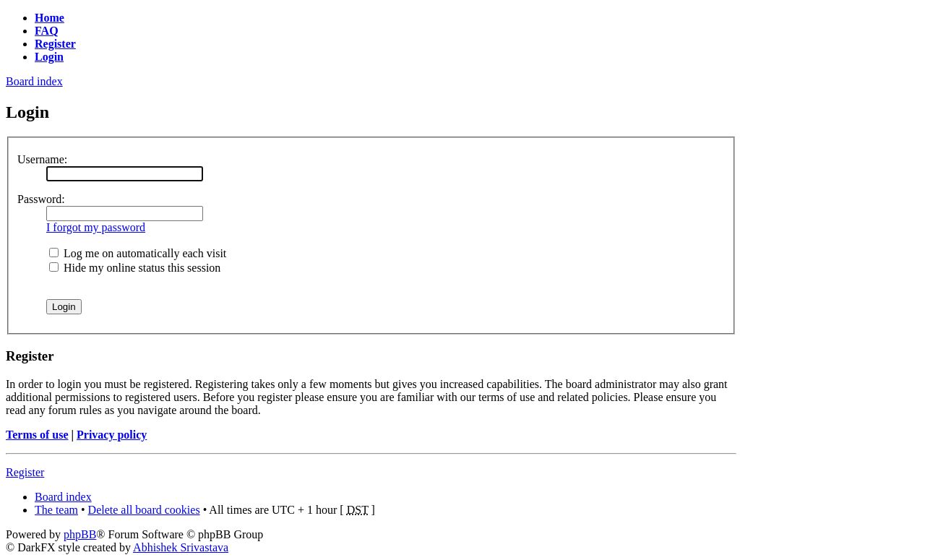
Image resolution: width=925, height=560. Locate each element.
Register (25, 472)
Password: (41, 199)
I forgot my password (96, 227)
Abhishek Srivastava (181, 547)
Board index (34, 81)
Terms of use (37, 435)
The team (56, 510)
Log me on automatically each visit (138, 253)
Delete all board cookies (144, 510)
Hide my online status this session (135, 268)
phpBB (80, 534)
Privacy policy (112, 435)
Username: (42, 159)
